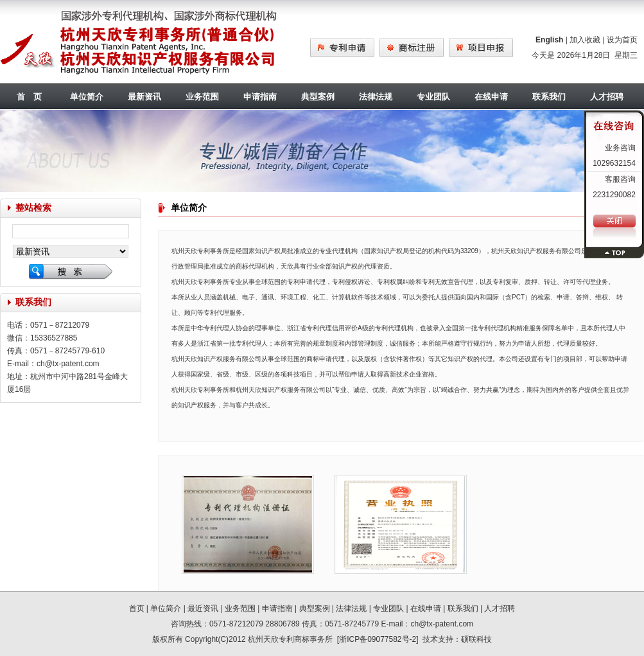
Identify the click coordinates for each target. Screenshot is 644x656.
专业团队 (433, 97)
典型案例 (318, 97)
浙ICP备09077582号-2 (378, 639)
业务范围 (202, 97)
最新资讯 (144, 97)
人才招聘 (500, 608)
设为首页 (622, 40)
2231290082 (614, 195)
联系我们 (549, 97)
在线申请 (491, 97)
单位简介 (87, 97)
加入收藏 (585, 40)
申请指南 (260, 97)
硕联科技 (476, 639)
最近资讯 (203, 608)
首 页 (29, 97)
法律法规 (376, 97)
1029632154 (614, 163)
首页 (137, 608)
